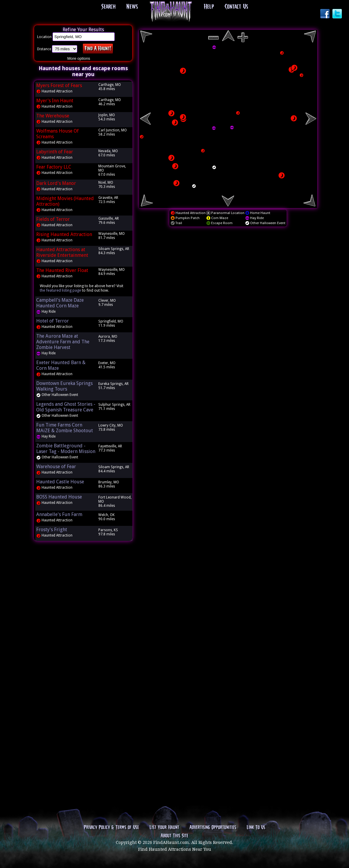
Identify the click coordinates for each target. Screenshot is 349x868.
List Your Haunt (164, 828)
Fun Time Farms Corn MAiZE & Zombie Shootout (65, 428)
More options (79, 58)
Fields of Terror (53, 219)
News (132, 7)
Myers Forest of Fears (59, 85)
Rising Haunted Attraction (64, 234)
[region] (228, 119)
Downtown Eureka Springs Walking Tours (64, 386)
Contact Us (236, 7)
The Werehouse (53, 116)
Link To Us (256, 828)
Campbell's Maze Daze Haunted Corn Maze (60, 303)
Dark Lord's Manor (56, 183)
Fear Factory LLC (54, 167)
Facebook (326, 14)
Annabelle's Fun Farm (59, 514)
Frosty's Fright (52, 530)
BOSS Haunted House (59, 497)
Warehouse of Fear (56, 467)
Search (108, 7)
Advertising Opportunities (213, 828)
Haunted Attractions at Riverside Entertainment (62, 252)
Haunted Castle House (60, 482)
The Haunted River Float (62, 270)
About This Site (174, 836)
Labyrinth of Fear (55, 152)
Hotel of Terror (53, 321)
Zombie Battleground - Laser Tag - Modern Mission (66, 449)
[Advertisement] (83, 636)
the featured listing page (60, 290)
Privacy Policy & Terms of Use (111, 828)
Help (209, 7)
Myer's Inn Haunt (55, 101)
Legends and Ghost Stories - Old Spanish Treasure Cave (66, 407)
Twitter (338, 14)
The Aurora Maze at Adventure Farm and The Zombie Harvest (63, 342)
